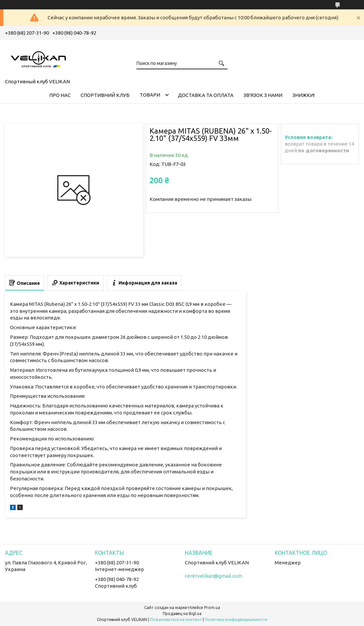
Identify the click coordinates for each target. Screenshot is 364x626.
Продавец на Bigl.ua (182, 614)
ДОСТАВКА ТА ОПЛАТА (206, 95)
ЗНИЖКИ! (304, 95)
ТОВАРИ (150, 95)
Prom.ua (212, 608)
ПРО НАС (60, 95)
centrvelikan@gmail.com (213, 576)
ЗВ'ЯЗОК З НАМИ (263, 95)
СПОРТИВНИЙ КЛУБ (105, 95)
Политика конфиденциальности (236, 620)
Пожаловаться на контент (176, 620)
